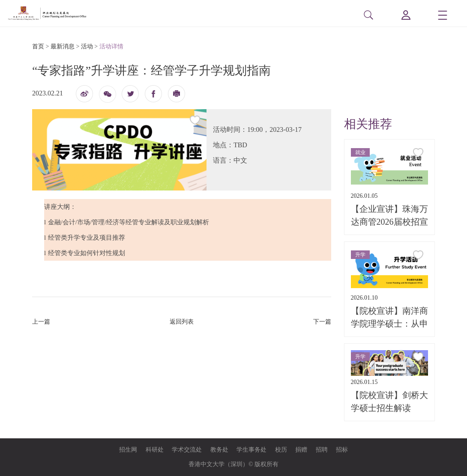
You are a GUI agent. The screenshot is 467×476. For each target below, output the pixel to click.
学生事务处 (251, 450)
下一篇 (322, 322)
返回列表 (182, 322)
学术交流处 (187, 450)
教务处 (219, 450)
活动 (87, 46)
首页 (38, 46)
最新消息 (63, 46)
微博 (84, 96)
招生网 (128, 450)
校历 (281, 450)
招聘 (322, 450)
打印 (177, 96)
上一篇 (41, 322)
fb (153, 94)
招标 (342, 450)
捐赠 (301, 450)
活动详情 (111, 46)
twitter (130, 94)
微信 (108, 97)
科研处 (155, 450)
